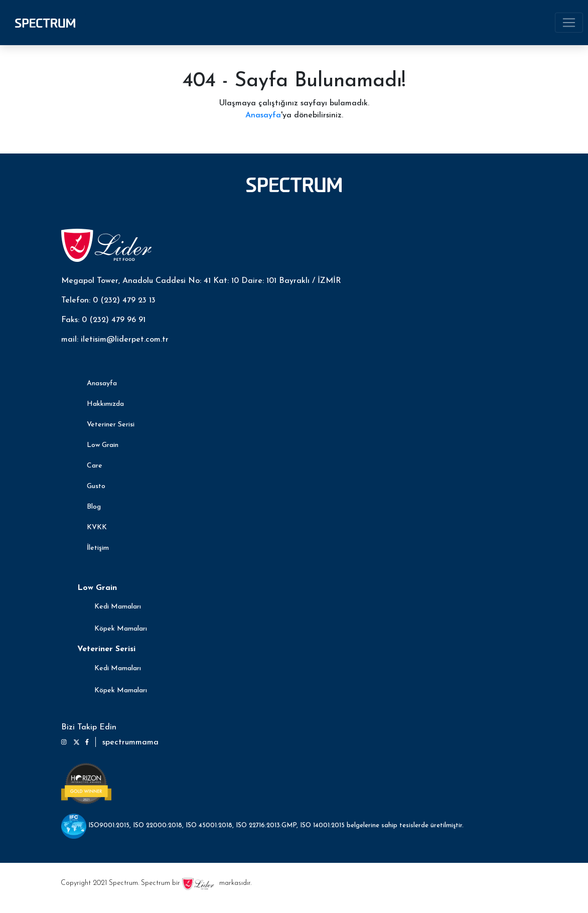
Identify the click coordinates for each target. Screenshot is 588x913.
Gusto (96, 486)
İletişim (98, 548)
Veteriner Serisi (111, 425)
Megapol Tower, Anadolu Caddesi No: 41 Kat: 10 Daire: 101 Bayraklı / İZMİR (201, 281)
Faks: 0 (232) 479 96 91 (103, 320)
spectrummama (130, 742)
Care (95, 466)
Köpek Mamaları (121, 629)
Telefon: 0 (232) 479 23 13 (108, 300)
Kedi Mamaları (118, 607)
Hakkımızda (105, 404)
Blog (94, 507)
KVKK (97, 527)
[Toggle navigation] (569, 23)
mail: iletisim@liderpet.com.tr (115, 340)
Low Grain (103, 445)
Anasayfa (263, 115)
